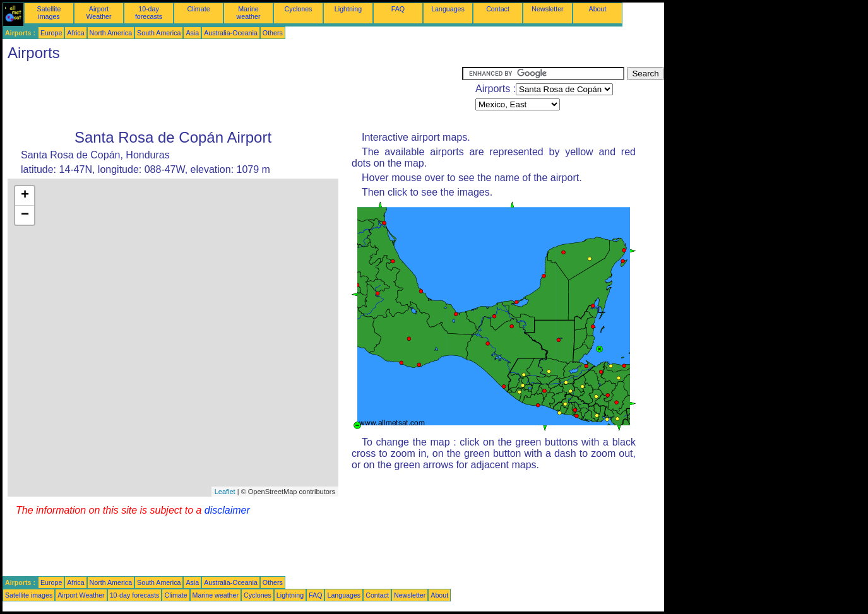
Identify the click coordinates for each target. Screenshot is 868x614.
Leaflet (225, 492)
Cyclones (299, 9)
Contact (498, 9)
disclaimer (227, 510)
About (598, 9)
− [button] (25, 215)
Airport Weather (98, 13)
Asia (192, 33)
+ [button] (25, 196)
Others (273, 33)
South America (159, 33)
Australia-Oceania (231, 33)
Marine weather (249, 13)
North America (111, 33)
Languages (448, 9)
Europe (51, 33)
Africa (75, 33)
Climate (198, 9)
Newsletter (547, 9)
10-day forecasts (149, 13)
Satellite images (49, 13)
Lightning (348, 9)
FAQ (398, 9)
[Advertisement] (232, 95)
